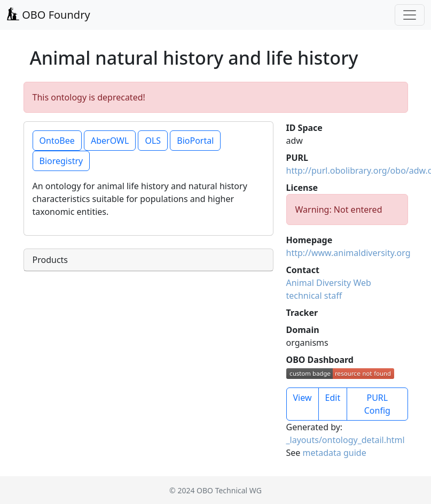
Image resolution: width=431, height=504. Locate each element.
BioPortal (195, 141)
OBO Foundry (48, 15)
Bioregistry (61, 161)
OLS (153, 141)
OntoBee (57, 141)
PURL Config (377, 404)
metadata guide (335, 453)
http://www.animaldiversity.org (348, 253)
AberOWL (110, 141)
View (303, 398)
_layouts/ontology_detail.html (346, 440)
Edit (333, 398)
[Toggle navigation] (410, 15)
